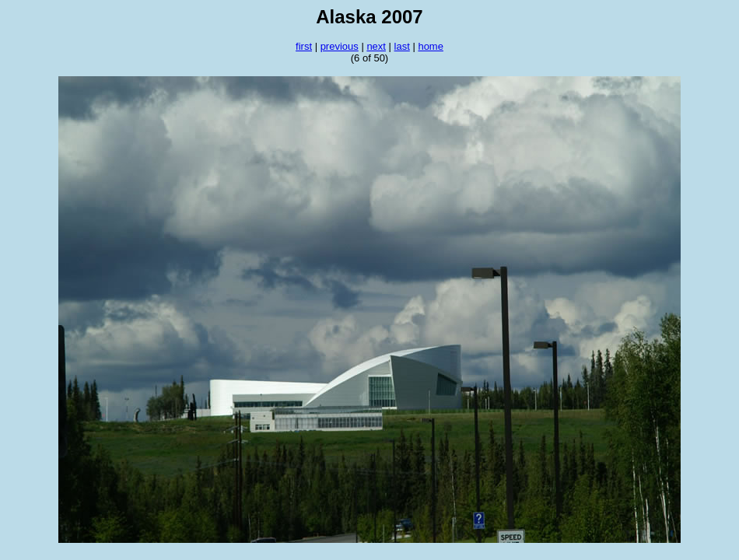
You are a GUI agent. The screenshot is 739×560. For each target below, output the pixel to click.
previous (340, 46)
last (402, 46)
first (304, 46)
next (376, 46)
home (431, 46)
